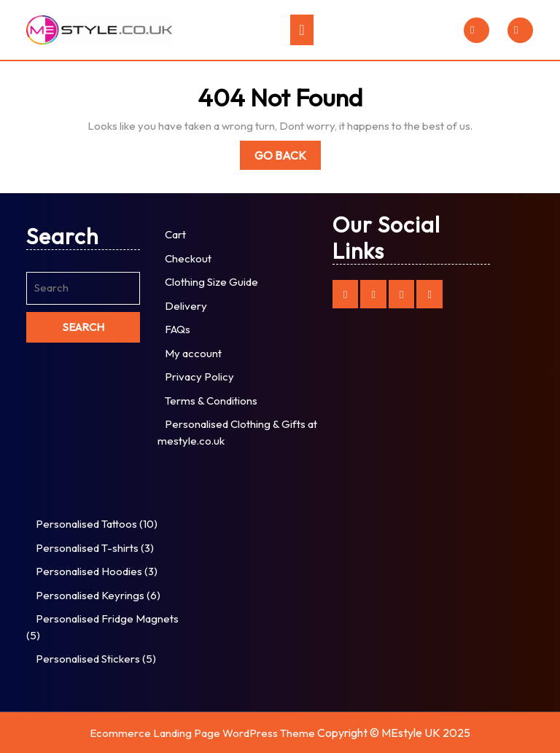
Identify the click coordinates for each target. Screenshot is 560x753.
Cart (175, 234)
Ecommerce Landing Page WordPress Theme (202, 733)
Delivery (186, 306)
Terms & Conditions (211, 401)
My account (193, 353)
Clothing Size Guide (211, 282)
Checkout (188, 258)
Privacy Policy (199, 376)
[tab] (302, 30)
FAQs (178, 329)
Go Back (288, 158)
